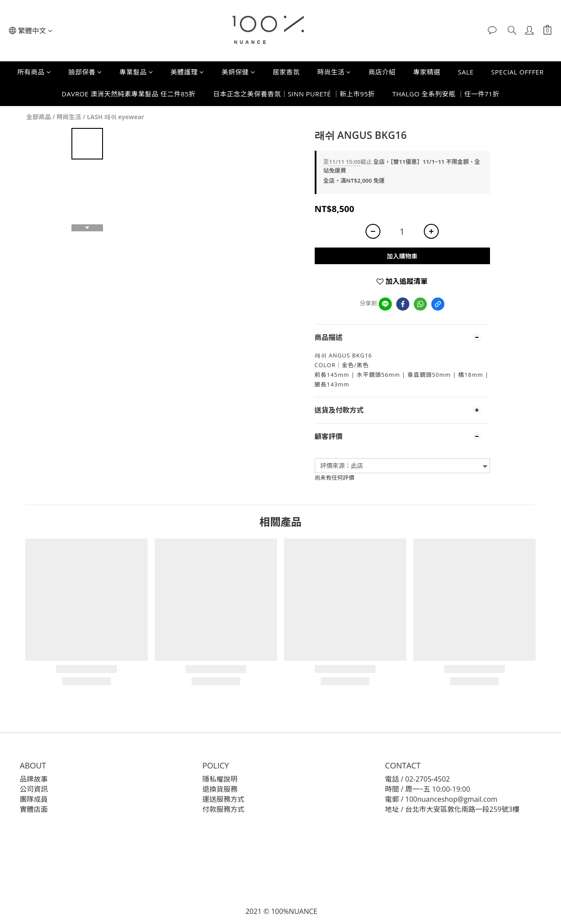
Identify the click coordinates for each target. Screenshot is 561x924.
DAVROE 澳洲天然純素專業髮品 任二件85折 (129, 94)
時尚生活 (334, 72)
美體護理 (187, 72)
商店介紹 (382, 72)
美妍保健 (239, 72)
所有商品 (34, 72)
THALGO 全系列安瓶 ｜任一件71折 (446, 94)
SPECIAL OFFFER (518, 72)
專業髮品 (137, 72)
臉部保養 (85, 72)
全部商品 (39, 117)
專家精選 (427, 72)
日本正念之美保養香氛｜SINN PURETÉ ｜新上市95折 (294, 94)
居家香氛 (286, 72)
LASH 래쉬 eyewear (115, 117)
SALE (466, 72)
